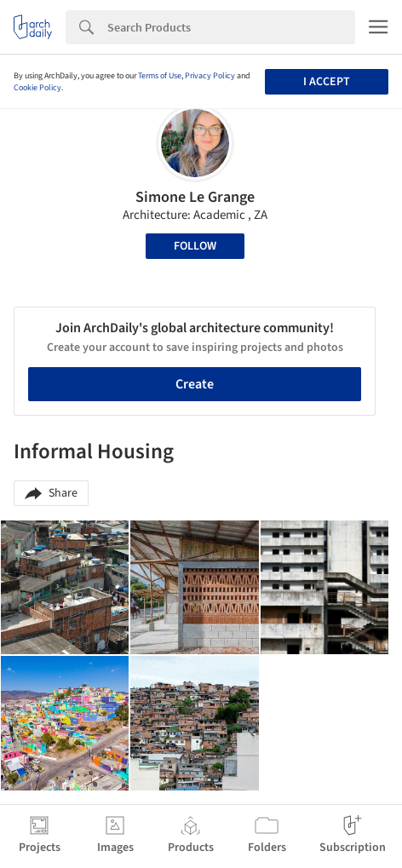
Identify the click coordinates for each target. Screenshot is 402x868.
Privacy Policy (210, 76)
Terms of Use (160, 76)
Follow (195, 246)
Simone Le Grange (195, 197)
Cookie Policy (37, 88)
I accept (327, 82)
